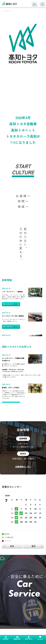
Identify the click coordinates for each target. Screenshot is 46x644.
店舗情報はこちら (23, 467)
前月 (12, 546)
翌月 (34, 546)
